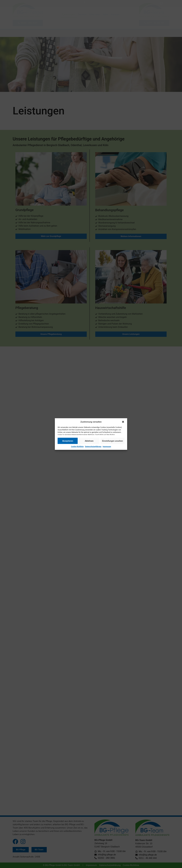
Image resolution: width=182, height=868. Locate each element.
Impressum (107, 447)
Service (82, 14)
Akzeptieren (68, 441)
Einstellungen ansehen (113, 441)
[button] (123, 422)
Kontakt (115, 14)
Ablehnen (89, 441)
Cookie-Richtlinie (77, 447)
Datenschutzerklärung (93, 447)
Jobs (105, 14)
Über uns (94, 14)
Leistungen (69, 14)
